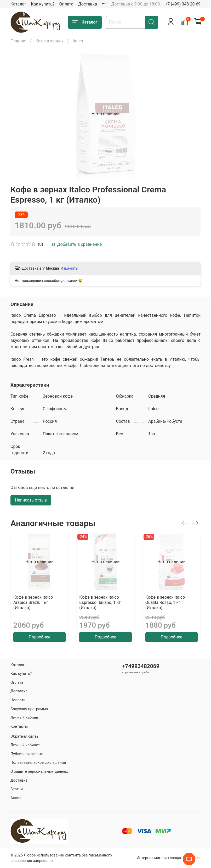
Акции (16, 798)
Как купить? (43, 4)
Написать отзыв (31, 500)
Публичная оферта (27, 754)
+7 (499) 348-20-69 (183, 4)
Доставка (88, 4)
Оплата (66, 4)
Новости (18, 700)
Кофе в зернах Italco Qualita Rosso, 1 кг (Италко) (165, 602)
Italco (78, 41)
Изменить (69, 268)
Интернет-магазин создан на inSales (169, 858)
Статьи (17, 789)
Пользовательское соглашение (38, 763)
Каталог (18, 4)
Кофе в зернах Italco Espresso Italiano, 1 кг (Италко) (100, 602)
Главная (18, 41)
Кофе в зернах (49, 41)
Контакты (19, 727)
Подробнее (40, 637)
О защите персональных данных (39, 772)
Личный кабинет (25, 718)
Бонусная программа (29, 709)
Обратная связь (24, 736)
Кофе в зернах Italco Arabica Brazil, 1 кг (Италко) (33, 602)
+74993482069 (141, 666)
